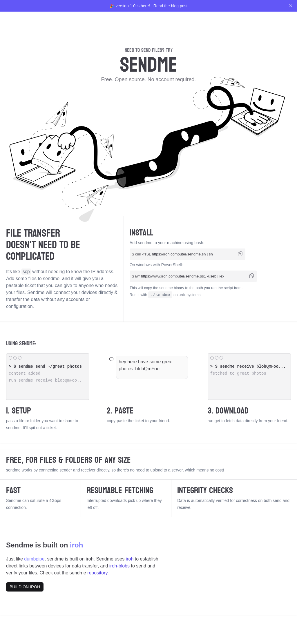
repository (97, 573)
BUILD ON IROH (25, 587)
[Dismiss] (291, 6)
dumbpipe (34, 559)
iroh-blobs (119, 566)
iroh (76, 545)
